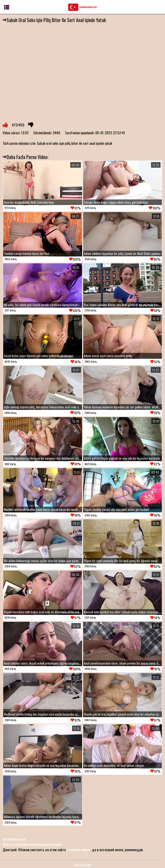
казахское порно (78, 849)
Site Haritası (83, 865)
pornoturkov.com (14, 839)
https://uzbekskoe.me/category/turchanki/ (32, 844)
